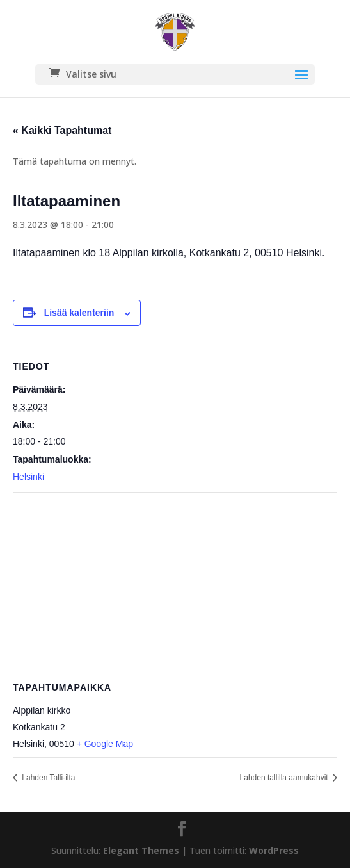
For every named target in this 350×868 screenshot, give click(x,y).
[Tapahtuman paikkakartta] (175, 585)
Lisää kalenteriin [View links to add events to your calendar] (79, 313)
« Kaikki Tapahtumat (62, 130)
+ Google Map (105, 744)
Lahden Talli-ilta (48, 778)
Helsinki (28, 477)
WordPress (274, 850)
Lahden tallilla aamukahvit (285, 778)
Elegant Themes (141, 850)
